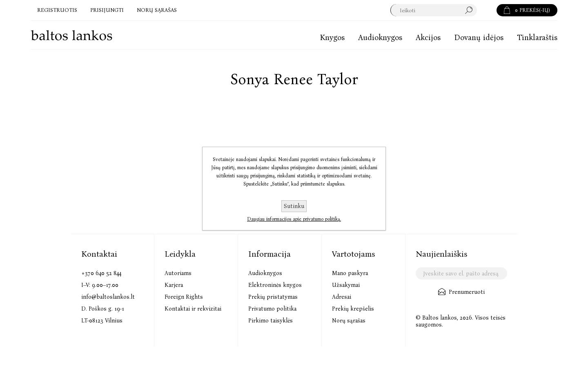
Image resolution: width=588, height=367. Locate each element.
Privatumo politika (272, 309)
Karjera (174, 285)
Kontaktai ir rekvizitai (193, 309)
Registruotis (57, 10)
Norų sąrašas (349, 321)
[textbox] (433, 10)
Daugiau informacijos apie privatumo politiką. (294, 219)
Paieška (486, 10)
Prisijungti (107, 10)
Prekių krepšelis (353, 309)
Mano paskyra (350, 273)
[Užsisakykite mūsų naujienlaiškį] (461, 273)
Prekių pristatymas (273, 297)
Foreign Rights (184, 297)
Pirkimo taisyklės (271, 321)
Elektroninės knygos (275, 285)
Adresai (342, 297)
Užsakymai (346, 285)
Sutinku (294, 206)
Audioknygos (265, 273)
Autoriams (178, 273)
